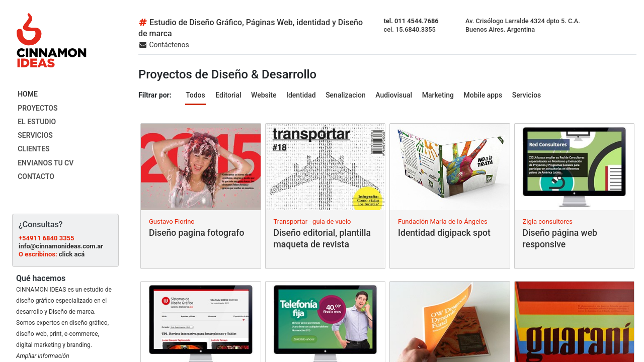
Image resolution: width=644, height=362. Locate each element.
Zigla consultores (548, 221)
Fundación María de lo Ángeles (443, 221)
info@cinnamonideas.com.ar (61, 246)
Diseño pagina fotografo (196, 233)
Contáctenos (164, 45)
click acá (72, 254)
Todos (195, 95)
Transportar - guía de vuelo (312, 221)
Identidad (301, 95)
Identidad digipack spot (444, 233)
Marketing (438, 95)
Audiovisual (394, 95)
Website (264, 95)
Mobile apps (483, 95)
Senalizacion (346, 95)
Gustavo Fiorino (172, 221)
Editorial (228, 95)
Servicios (527, 95)
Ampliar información (43, 356)
